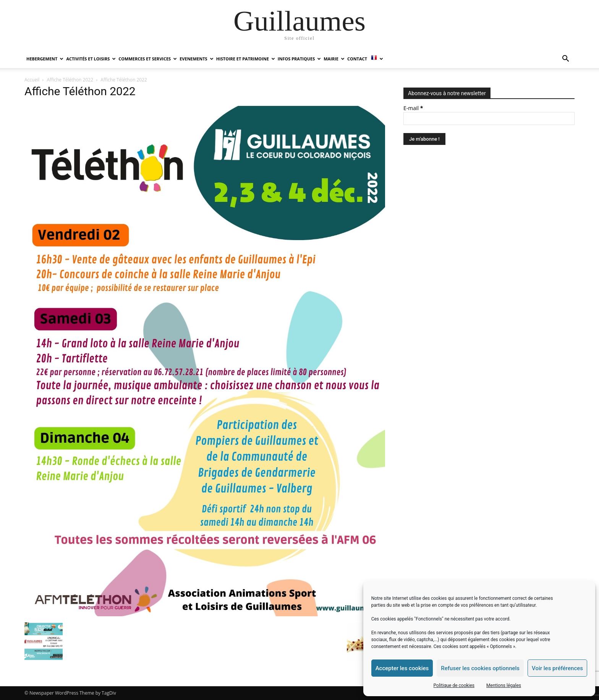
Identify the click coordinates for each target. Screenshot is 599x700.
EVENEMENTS (196, 59)
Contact (357, 59)
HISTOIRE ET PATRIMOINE (246, 59)
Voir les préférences (557, 668)
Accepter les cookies (402, 668)
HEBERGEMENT (45, 59)
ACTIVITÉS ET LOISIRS (91, 59)
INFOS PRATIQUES (299, 59)
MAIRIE (334, 59)
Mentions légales (504, 685)
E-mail (413, 108)
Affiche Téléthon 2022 (70, 80)
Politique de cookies (454, 685)
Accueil (32, 80)
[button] (565, 59)
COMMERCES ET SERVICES (148, 59)
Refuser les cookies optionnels (480, 668)
